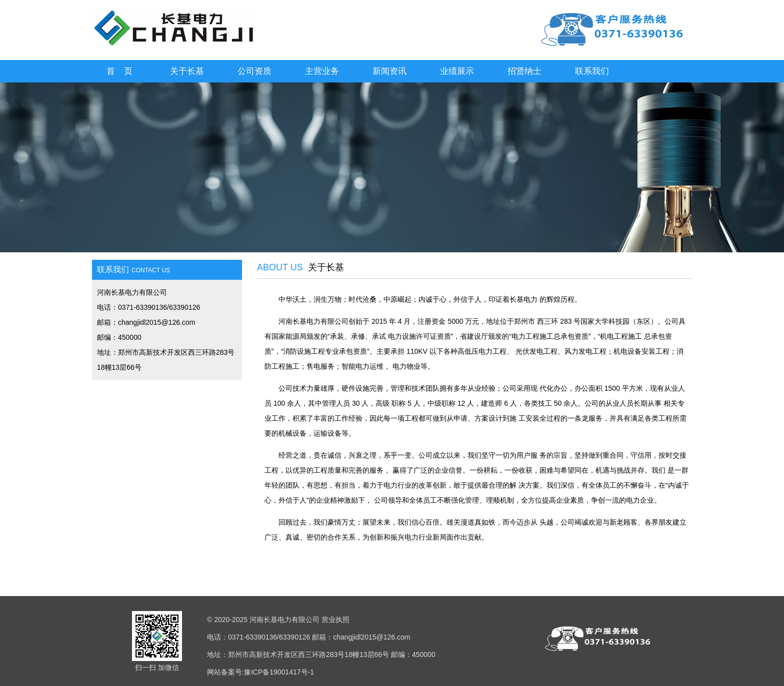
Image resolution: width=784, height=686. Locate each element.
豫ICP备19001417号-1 (279, 672)
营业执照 (335, 620)
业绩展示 (457, 71)
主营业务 (322, 71)
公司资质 (254, 71)
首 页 (120, 71)
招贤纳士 (524, 71)
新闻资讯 (389, 71)
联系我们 (592, 71)
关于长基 (187, 71)
